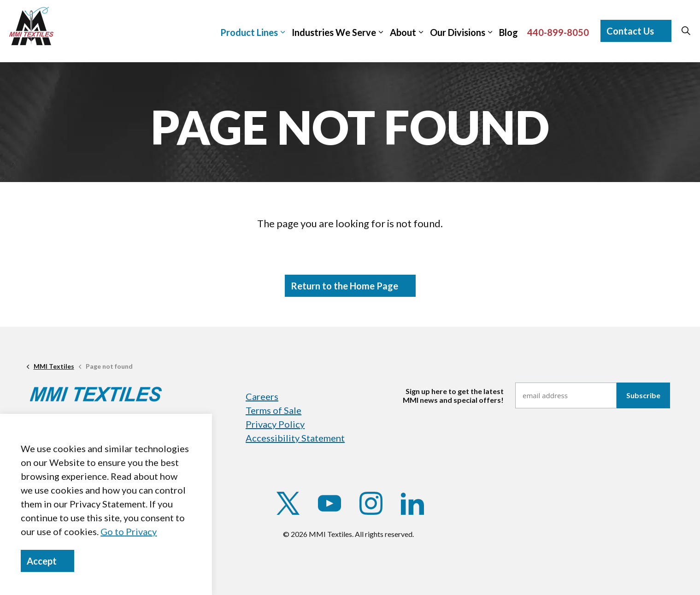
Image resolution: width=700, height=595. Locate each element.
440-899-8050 (558, 32)
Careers (262, 396)
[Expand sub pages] (695, 26)
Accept (47, 561)
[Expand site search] (686, 31)
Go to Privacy (129, 531)
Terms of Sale (274, 410)
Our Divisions (458, 32)
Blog (509, 32)
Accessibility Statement (295, 438)
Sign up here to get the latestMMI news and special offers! (453, 395)
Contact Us (636, 31)
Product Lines (249, 32)
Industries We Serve (334, 32)
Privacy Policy (275, 424)
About (403, 32)
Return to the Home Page (350, 286)
